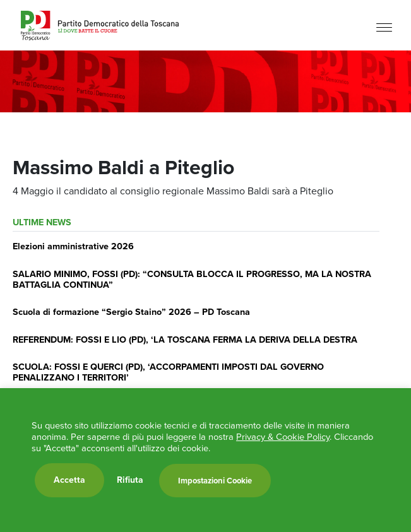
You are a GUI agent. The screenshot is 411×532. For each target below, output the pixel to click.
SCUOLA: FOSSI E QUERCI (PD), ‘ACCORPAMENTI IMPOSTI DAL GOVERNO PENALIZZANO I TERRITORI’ (168, 372)
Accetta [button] (69, 480)
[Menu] (384, 27)
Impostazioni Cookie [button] (215, 481)
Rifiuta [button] (130, 480)
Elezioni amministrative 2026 (73, 246)
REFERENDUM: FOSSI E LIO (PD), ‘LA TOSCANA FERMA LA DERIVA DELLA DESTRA (185, 340)
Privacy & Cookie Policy (283, 437)
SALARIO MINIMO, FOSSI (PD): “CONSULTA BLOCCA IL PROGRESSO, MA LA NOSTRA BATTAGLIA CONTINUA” (192, 279)
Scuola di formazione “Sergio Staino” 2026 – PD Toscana (131, 312)
